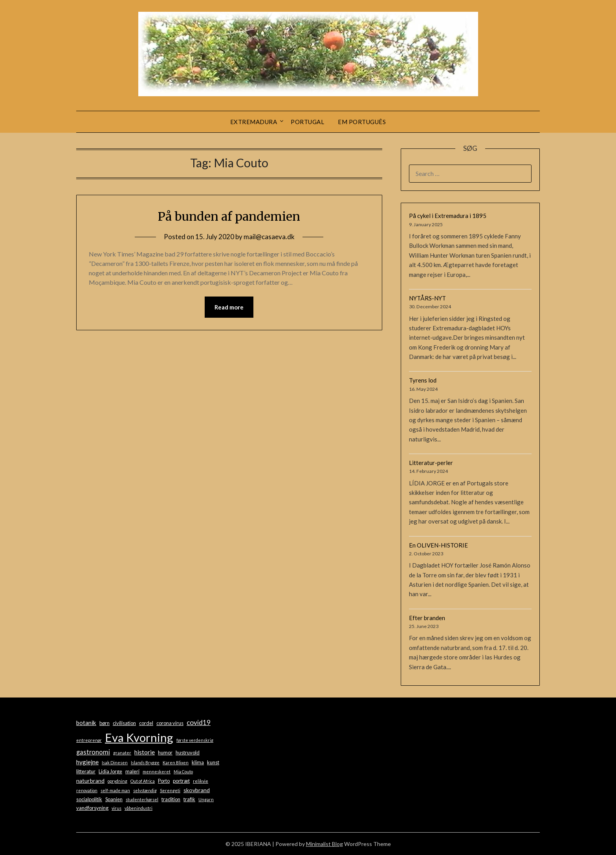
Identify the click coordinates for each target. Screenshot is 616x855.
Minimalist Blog (324, 844)
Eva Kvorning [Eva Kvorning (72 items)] (139, 737)
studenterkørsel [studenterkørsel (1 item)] (142, 799)
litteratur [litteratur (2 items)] (86, 771)
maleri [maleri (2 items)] (132, 771)
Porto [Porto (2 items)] (164, 781)
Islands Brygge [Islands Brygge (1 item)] (145, 763)
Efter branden (427, 618)
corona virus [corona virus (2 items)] (170, 723)
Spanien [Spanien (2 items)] (114, 799)
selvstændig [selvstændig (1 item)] (145, 790)
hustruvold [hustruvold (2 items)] (188, 752)
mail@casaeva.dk (269, 237)
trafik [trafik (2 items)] (189, 799)
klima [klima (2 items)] (198, 762)
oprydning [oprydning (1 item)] (117, 781)
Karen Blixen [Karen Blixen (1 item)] (176, 763)
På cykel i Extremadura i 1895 (448, 216)
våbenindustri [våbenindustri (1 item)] (138, 808)
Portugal (307, 122)
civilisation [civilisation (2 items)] (124, 723)
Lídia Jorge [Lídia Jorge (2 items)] (110, 771)
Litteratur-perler (431, 463)
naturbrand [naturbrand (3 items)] (90, 781)
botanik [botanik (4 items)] (86, 723)
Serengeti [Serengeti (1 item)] (170, 790)
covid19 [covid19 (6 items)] (199, 722)
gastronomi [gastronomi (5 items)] (93, 752)
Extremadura (254, 122)
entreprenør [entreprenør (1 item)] (89, 740)
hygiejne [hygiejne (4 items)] (87, 762)
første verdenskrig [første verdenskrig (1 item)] (195, 740)
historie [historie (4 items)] (145, 752)
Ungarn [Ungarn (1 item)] (206, 799)
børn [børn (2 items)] (104, 723)
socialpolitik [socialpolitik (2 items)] (89, 799)
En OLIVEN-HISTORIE (438, 545)
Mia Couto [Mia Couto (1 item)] (183, 772)
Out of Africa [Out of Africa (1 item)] (143, 781)
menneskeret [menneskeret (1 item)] (157, 772)
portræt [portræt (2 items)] (181, 781)
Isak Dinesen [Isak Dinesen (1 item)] (115, 763)
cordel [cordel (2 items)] (146, 723)
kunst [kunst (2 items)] (213, 762)
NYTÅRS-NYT (427, 298)
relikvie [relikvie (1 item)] (201, 781)
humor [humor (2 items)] (165, 752)
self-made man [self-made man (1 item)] (115, 790)
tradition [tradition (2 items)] (171, 799)
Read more (229, 307)
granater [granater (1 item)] (122, 753)
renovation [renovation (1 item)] (87, 790)
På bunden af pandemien (229, 216)
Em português (362, 122)
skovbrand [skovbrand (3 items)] (197, 790)
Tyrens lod (423, 380)
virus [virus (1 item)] (116, 808)
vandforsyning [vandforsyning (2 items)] (92, 808)
